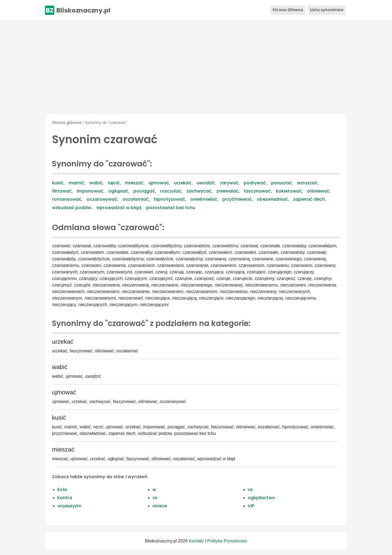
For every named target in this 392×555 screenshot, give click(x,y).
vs (155, 498)
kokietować (289, 191)
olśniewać (318, 191)
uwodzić (206, 183)
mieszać (134, 183)
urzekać (183, 183)
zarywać (229, 183)
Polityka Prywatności (227, 541)
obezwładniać (272, 199)
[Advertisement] (196, 67)
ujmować (159, 183)
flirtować (62, 191)
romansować (67, 199)
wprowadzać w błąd (119, 208)
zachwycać (199, 191)
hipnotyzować (169, 199)
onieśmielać (204, 199)
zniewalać (227, 191)
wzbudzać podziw (72, 208)
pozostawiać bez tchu (171, 208)
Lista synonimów (327, 10)
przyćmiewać (237, 199)
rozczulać (171, 191)
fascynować (257, 191)
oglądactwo (261, 498)
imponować (90, 191)
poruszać (281, 183)
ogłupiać (118, 191)
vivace (160, 506)
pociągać (144, 191)
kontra (65, 498)
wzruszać (307, 183)
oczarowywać (102, 199)
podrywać (255, 183)
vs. (251, 490)
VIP (251, 506)
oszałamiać (136, 199)
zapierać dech (309, 199)
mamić (76, 183)
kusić (58, 183)
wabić (96, 183)
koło (62, 490)
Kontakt (196, 541)
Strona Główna (288, 10)
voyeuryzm (69, 506)
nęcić (114, 183)
